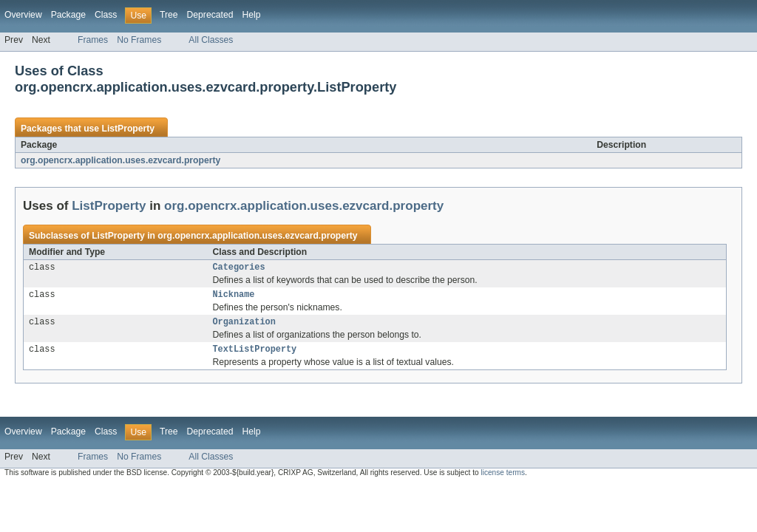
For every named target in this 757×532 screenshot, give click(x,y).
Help (251, 15)
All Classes (211, 40)
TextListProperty (255, 355)
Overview (23, 15)
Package (68, 15)
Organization (244, 326)
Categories (239, 268)
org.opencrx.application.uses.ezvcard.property (120, 160)
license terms (503, 478)
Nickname (234, 297)
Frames (93, 40)
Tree (169, 15)
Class (106, 15)
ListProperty (128, 129)
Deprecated (210, 15)
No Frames (139, 40)
